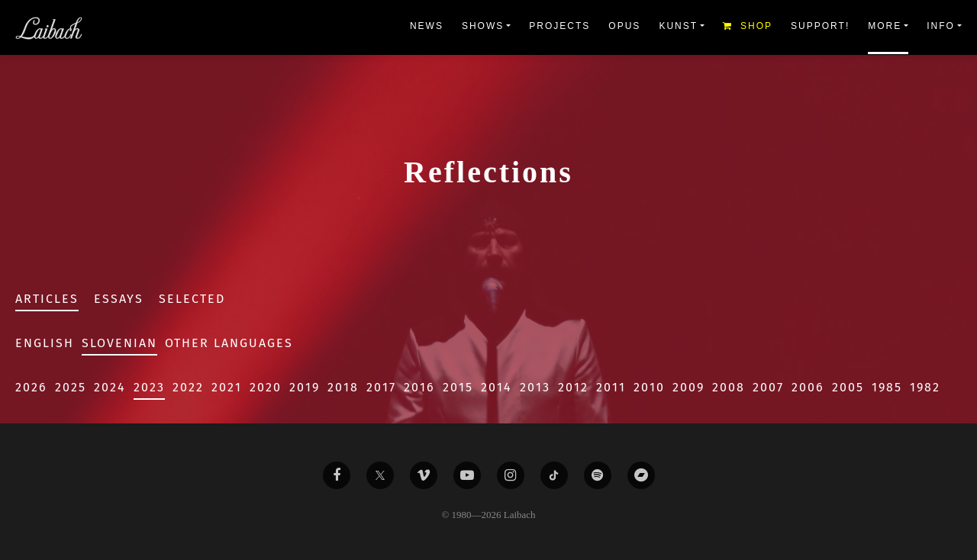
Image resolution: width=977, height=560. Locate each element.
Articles (47, 299)
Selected (192, 299)
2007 (768, 387)
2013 (535, 387)
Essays (119, 299)
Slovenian (119, 343)
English (45, 343)
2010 (649, 387)
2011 (611, 387)
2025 (71, 387)
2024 (110, 387)
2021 (227, 387)
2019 (305, 387)
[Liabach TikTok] (554, 475)
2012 (573, 387)
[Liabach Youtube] (467, 475)
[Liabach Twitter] (380, 475)
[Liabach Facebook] (337, 475)
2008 (729, 387)
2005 (848, 387)
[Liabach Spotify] (598, 475)
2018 (343, 387)
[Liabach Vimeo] (424, 475)
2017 (381, 387)
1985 (887, 387)
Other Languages (229, 343)
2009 (688, 387)
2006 (808, 387)
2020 (266, 387)
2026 (31, 387)
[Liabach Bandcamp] (641, 475)
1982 (925, 387)
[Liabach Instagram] (511, 475)
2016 (419, 387)
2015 (458, 387)
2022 (188, 387)
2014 (497, 387)
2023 (149, 387)
